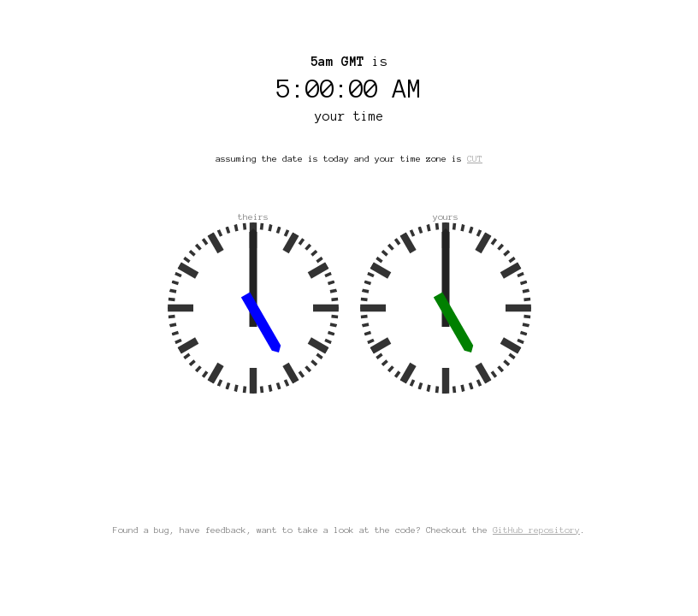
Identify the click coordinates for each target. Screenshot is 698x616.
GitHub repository (536, 530)
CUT (475, 159)
